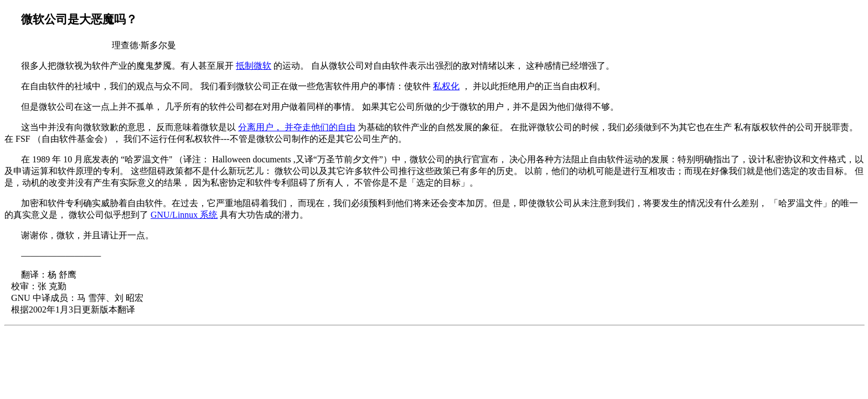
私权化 (446, 86)
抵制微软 (254, 66)
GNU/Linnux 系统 (184, 215)
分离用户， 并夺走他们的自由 (297, 127)
